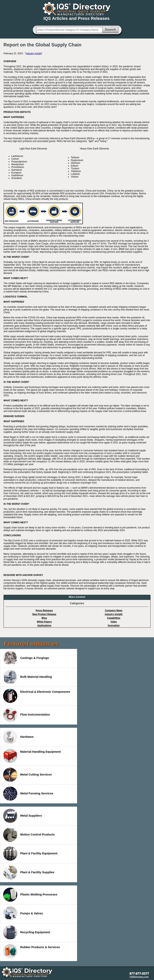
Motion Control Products (29, 835)
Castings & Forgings (26, 658)
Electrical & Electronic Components (37, 696)
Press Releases (44, 611)
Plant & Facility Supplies (29, 872)
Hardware (18, 737)
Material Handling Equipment (32, 756)
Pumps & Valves (23, 914)
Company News (114, 611)
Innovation (114, 625)
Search (110, 30)
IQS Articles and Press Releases (77, 18)
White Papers (44, 622)
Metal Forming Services (28, 794)
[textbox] (69, 30)
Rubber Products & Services (32, 951)
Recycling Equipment (27, 932)
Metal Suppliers (23, 816)
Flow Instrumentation (27, 715)
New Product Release (44, 614)
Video (114, 622)
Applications (44, 625)
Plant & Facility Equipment (30, 854)
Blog (44, 618)
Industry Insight (34, 53)
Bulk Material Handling (28, 677)
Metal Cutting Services (27, 775)
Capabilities (114, 618)
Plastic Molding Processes (30, 895)
